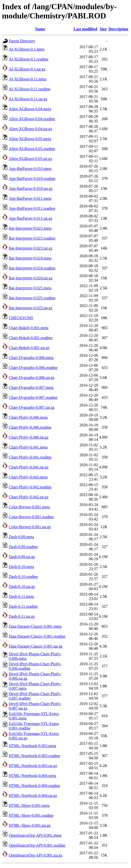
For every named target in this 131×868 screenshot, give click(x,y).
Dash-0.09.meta (21, 537)
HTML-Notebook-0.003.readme (34, 756)
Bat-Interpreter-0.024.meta (30, 258)
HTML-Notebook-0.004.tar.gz (33, 795)
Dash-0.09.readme (23, 547)
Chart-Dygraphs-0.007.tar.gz (32, 407)
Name (40, 29)
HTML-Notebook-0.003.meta (32, 746)
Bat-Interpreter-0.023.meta (30, 228)
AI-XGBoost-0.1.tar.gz (27, 69)
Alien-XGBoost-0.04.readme (32, 119)
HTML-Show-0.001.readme (31, 815)
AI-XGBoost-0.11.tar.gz (28, 99)
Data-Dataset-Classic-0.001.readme (37, 636)
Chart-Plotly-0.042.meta (28, 477)
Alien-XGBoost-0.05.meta (30, 139)
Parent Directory (22, 41)
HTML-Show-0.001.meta (29, 805)
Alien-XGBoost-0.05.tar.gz (30, 159)
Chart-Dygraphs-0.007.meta (31, 387)
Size (103, 29)
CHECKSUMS (21, 318)
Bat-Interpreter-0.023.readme (32, 238)
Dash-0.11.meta (21, 596)
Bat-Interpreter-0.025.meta (30, 288)
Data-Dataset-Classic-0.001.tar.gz (36, 646)
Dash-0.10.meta (21, 567)
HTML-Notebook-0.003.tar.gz (33, 766)
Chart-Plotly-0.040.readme (30, 427)
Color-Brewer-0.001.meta (29, 507)
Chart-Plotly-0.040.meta (28, 417)
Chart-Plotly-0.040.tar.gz (29, 437)
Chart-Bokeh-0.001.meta (29, 328)
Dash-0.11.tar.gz (22, 616)
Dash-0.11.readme (23, 606)
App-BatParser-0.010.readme (32, 179)
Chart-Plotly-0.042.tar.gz (29, 497)
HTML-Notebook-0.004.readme (34, 786)
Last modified (85, 29)
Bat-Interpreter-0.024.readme (32, 268)
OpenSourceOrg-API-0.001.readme (37, 845)
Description (118, 29)
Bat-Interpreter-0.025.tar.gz (31, 308)
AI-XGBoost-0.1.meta (27, 49)
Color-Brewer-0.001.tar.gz (30, 527)
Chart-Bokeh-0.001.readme (31, 338)
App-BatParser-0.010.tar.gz (31, 188)
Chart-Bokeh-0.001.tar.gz (29, 348)
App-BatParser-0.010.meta (30, 169)
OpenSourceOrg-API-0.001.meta (35, 835)
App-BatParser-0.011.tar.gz (31, 218)
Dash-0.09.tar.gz (22, 557)
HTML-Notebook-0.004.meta (32, 776)
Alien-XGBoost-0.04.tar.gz (30, 129)
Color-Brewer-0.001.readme (31, 517)
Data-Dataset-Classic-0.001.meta (35, 626)
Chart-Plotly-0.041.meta (28, 447)
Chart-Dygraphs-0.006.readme (33, 368)
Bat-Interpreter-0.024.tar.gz (31, 278)
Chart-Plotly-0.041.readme (30, 457)
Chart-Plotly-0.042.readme (30, 487)
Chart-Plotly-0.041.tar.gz (29, 467)
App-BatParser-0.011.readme (32, 208)
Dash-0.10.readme (23, 577)
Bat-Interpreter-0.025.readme (32, 298)
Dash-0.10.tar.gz (22, 587)
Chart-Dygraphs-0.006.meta (31, 358)
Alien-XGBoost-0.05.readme (32, 149)
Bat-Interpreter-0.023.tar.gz (31, 248)
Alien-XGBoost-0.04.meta (30, 109)
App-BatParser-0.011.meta (30, 198)
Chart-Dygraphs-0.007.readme (33, 397)
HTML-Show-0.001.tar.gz (30, 825)
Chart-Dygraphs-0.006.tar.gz (32, 378)
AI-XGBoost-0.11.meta (28, 79)
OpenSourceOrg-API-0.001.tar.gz (36, 855)
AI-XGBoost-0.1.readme (29, 59)
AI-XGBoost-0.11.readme (29, 89)
